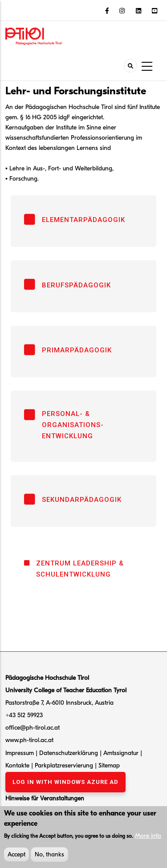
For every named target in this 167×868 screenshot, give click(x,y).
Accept (16, 857)
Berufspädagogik (76, 285)
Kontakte (18, 765)
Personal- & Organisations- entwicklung (73, 425)
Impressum (20, 753)
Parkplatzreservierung (65, 765)
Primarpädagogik (77, 350)
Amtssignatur (122, 753)
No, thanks (49, 857)
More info (148, 838)
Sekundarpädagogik (82, 500)
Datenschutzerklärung (69, 753)
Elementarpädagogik (83, 220)
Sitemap (109, 765)
